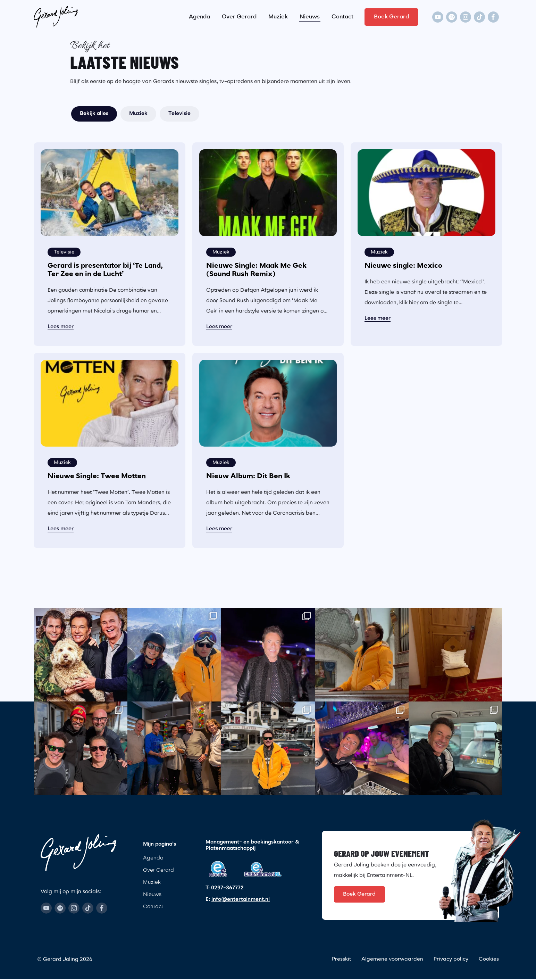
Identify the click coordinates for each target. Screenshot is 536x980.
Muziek (278, 15)
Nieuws (310, 15)
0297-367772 (227, 888)
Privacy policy (451, 961)
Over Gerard (239, 15)
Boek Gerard (391, 15)
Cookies (489, 961)
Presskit (341, 961)
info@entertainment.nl (241, 900)
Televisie (179, 114)
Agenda (199, 15)
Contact (342, 15)
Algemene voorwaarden (392, 961)
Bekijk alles (94, 114)
